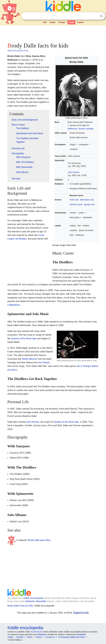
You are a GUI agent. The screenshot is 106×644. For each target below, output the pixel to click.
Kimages (62, 22)
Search (101, 16)
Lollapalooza (14, 305)
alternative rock (87, 200)
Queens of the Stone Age (24, 338)
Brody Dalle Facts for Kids (20, 606)
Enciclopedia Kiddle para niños (71, 637)
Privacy (39, 637)
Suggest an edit (81, 613)
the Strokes (44, 363)
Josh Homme (74, 172)
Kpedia (71, 22)
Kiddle (10, 637)
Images (53, 22)
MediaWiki (81, 634)
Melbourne (72, 129)
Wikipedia (42, 634)
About (30, 637)
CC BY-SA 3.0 (36, 632)
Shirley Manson (29, 359)
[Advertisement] (53, 33)
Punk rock (74, 200)
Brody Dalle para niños (39, 540)
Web (45, 22)
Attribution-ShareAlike (36, 601)
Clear (96, 16)
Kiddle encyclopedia (33, 598)
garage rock (89, 204)
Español (80, 22)
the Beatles (21, 239)
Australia (90, 129)
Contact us (50, 637)
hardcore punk (76, 204)
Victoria (82, 129)
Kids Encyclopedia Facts (18, 51)
